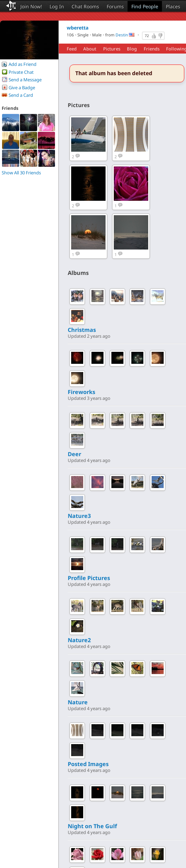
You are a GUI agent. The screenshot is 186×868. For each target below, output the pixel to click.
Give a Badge (22, 88)
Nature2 (79, 640)
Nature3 (79, 516)
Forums (115, 6)
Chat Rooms (85, 6)
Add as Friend (23, 64)
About (90, 49)
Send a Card (21, 95)
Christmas (82, 330)
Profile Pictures (89, 578)
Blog (132, 49)
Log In (57, 6)
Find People (145, 6)
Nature (78, 702)
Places (173, 6)
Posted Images (88, 764)
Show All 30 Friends (21, 173)
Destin (122, 35)
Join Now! (31, 6)
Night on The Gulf (92, 826)
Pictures (112, 49)
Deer (74, 454)
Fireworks (81, 392)
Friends (152, 49)
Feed (72, 49)
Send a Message (25, 80)
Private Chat (21, 72)
